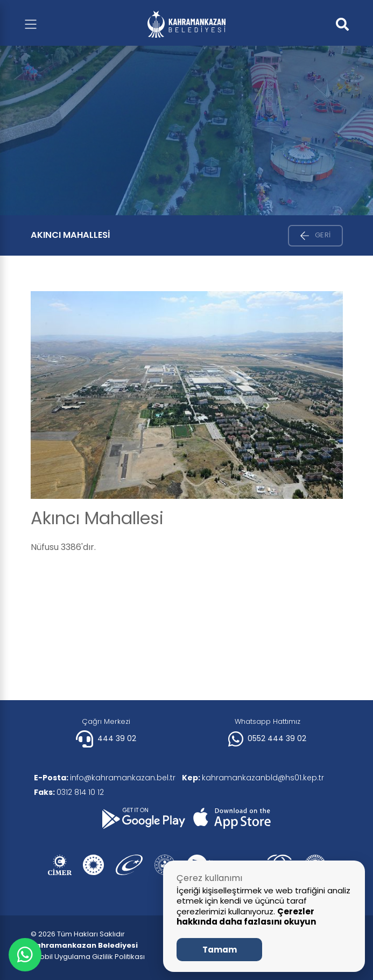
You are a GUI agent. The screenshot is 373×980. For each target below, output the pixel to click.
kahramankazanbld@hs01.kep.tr (259, 778)
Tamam (220, 950)
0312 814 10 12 (71, 792)
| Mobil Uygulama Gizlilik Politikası (88, 957)
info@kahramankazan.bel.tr (107, 778)
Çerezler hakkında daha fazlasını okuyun (246, 917)
